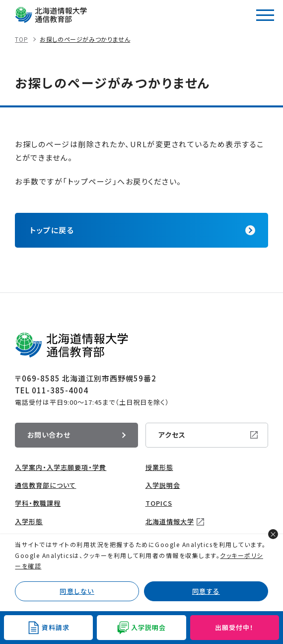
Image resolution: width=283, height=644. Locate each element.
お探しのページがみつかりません (85, 39)
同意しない (77, 591)
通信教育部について (45, 485)
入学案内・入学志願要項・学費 (61, 467)
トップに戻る (52, 230)
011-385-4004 (60, 390)
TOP (21, 39)
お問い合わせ (49, 435)
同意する (206, 591)
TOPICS (159, 503)
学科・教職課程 (38, 503)
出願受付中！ (234, 627)
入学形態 (29, 521)
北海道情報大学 (170, 521)
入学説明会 (163, 485)
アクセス (172, 435)
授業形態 (159, 467)
